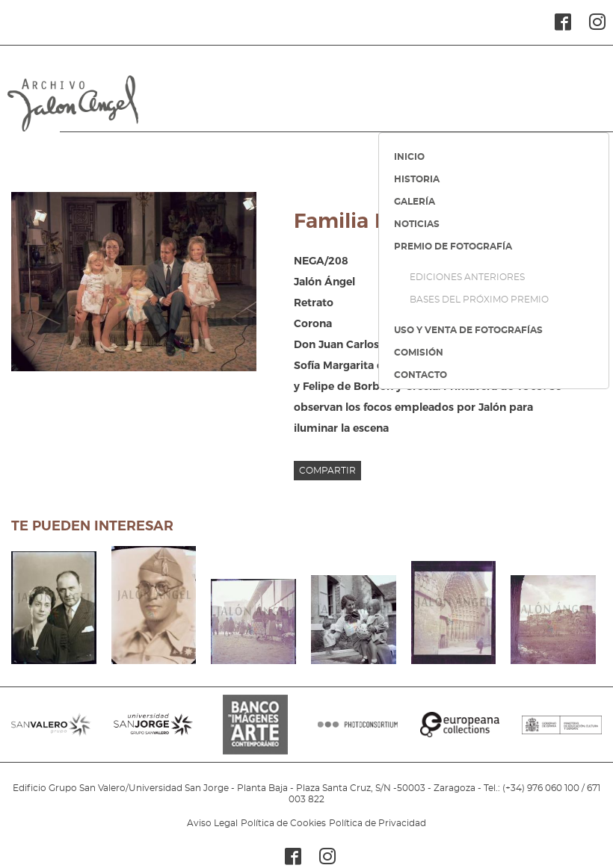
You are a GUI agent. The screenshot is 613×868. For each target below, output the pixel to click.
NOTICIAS (417, 224)
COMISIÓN (419, 353)
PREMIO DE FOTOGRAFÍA (453, 247)
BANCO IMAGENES (255, 732)
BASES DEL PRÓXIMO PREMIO (479, 300)
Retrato (314, 303)
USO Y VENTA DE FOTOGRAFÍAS (468, 330)
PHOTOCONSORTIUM (358, 732)
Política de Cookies (283, 823)
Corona (313, 323)
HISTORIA (417, 179)
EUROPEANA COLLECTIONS (460, 732)
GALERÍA (415, 202)
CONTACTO (421, 375)
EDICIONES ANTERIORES (467, 277)
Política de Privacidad (378, 823)
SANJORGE (154, 732)
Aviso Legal (212, 823)
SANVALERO (51, 732)
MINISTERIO (562, 732)
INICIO (409, 157)
